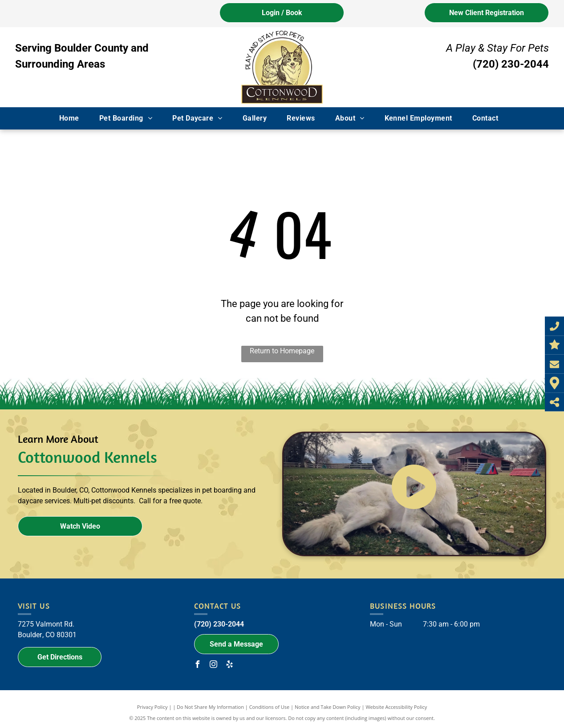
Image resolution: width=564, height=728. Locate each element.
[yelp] (230, 665)
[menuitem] (73, 118)
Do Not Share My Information (210, 707)
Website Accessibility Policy (396, 707)
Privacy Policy (152, 707)
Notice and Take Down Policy (328, 707)
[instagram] (214, 665)
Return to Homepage (282, 351)
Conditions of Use (270, 707)
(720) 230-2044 (511, 64)
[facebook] (198, 665)
